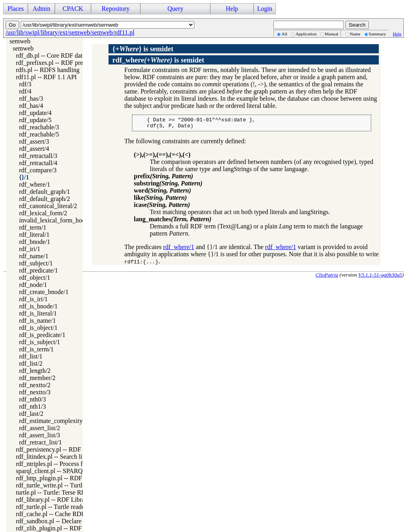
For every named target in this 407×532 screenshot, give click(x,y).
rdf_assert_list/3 (40, 435)
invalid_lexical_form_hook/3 (56, 220)
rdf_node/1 (33, 285)
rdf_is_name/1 (37, 321)
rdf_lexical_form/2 (43, 213)
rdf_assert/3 (34, 141)
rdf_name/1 (34, 256)
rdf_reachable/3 (39, 127)
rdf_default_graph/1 (45, 192)
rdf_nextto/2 (35, 385)
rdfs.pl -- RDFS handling (48, 70)
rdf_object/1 (35, 278)
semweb (20, 41)
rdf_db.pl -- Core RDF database (56, 56)
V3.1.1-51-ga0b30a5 (380, 277)
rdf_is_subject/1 (40, 342)
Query (175, 9)
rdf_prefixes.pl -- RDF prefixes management (73, 63)
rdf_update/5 (35, 120)
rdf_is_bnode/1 (38, 306)
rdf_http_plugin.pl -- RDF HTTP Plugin (67, 478)
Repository (116, 9)
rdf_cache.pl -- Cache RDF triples (59, 514)
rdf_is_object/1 (38, 328)
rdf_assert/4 (34, 149)
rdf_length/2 (35, 371)
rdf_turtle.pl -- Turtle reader (51, 507)
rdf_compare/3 (38, 170)
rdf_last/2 (31, 414)
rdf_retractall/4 (38, 163)
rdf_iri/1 (30, 249)
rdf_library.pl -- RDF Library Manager (65, 500)
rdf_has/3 (31, 98)
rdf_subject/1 (36, 263)
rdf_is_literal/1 (38, 313)
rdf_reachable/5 (39, 134)
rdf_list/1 (31, 356)
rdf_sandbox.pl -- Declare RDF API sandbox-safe (79, 521)
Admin (41, 9)
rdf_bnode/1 (35, 242)
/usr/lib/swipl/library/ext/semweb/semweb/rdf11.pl (70, 32)
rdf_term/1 (33, 227)
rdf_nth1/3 (33, 406)
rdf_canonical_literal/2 (48, 206)
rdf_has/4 (31, 106)
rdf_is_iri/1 (33, 299)
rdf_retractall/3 (38, 156)
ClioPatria (327, 277)
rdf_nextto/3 (35, 392)
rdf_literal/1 (34, 235)
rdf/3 (25, 84)
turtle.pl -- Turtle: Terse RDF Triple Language (74, 492)
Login (265, 9)
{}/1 (24, 177)
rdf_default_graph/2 (45, 199)
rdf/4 (25, 91)
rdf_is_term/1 (36, 349)
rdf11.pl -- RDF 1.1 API (46, 77)
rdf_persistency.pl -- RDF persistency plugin (73, 449)
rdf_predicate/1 (39, 270)
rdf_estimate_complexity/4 (53, 421)
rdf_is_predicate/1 (42, 335)
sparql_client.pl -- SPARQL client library (68, 471)
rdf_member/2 (37, 378)
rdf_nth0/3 (33, 399)
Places (16, 9)
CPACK (73, 9)
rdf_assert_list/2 (40, 428)
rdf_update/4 (35, 113)
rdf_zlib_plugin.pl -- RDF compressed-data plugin (80, 528)
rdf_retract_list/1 (41, 442)
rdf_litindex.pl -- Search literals (56, 457)
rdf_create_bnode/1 (44, 292)
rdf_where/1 (35, 184)
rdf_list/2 (31, 363)
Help (232, 9)
